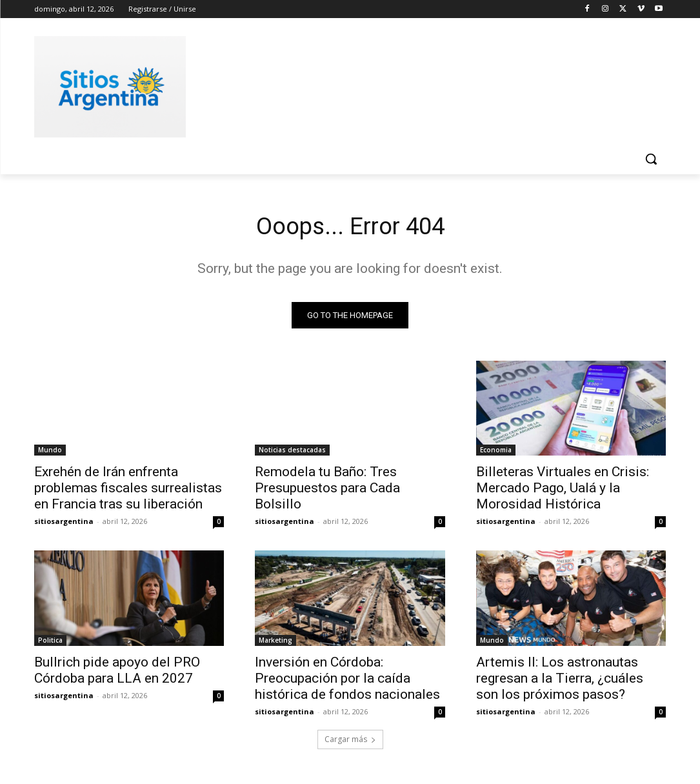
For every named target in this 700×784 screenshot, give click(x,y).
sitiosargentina (64, 524)
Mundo (50, 453)
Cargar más (350, 743)
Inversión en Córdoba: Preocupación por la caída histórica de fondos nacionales (347, 681)
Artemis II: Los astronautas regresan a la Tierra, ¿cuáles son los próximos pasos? (560, 681)
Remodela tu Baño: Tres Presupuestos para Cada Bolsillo (327, 491)
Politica (50, 643)
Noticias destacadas (292, 453)
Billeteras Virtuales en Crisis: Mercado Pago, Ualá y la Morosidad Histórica (563, 491)
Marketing (275, 643)
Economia (496, 453)
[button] (651, 159)
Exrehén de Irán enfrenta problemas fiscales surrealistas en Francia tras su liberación (128, 491)
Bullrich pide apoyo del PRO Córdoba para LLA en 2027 (117, 673)
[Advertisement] (337, 85)
